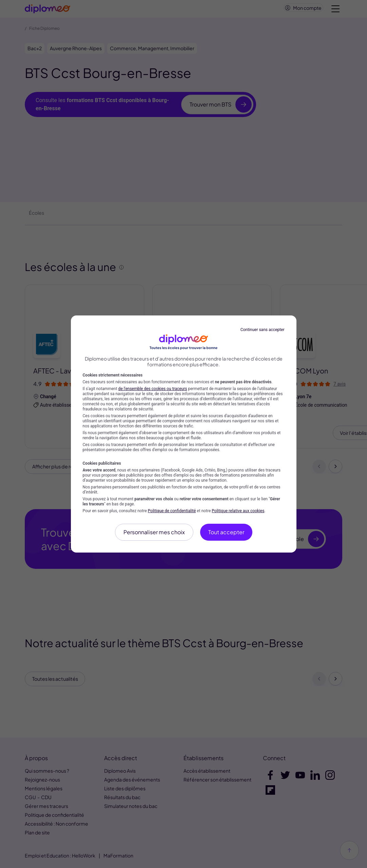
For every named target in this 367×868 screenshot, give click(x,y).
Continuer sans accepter (263, 330)
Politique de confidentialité (172, 511)
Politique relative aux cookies (238, 511)
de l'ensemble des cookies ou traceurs (153, 389)
